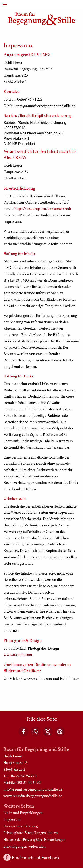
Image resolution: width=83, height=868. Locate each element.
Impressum (12, 820)
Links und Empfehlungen (23, 813)
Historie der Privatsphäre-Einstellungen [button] (34, 840)
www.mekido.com (18, 655)
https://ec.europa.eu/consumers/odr (43, 209)
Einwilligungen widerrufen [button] (24, 846)
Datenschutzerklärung (20, 826)
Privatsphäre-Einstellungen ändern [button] (31, 833)
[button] (23, 732)
